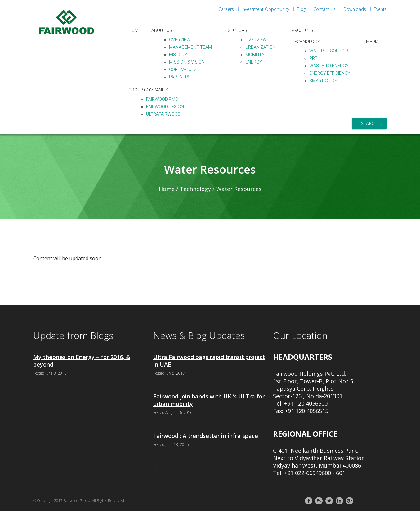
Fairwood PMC (162, 99)
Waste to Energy (329, 66)
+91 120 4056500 (306, 403)
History (178, 55)
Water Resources (329, 51)
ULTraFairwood (163, 114)
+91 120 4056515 (306, 411)
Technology (306, 42)
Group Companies (148, 90)
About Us (162, 30)
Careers (226, 9)
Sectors (237, 30)
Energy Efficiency (330, 73)
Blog (301, 9)
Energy (254, 62)
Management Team (190, 47)
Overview (180, 40)
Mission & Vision (187, 62)
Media (372, 42)
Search (369, 123)
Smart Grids (323, 81)
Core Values (183, 69)
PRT (313, 58)
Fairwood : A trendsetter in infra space (206, 436)
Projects (302, 30)
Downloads (355, 9)
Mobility (255, 55)
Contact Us (324, 9)
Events (380, 9)
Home (135, 30)
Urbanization (261, 47)
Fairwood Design (165, 107)
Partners (180, 77)
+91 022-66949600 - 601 (315, 473)
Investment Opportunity (265, 9)
